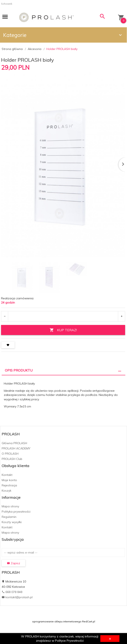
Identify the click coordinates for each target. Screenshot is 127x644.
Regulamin (9, 517)
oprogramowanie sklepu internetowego (57, 621)
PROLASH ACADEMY (16, 448)
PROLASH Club (12, 459)
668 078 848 (12, 592)
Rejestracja (9, 485)
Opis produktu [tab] (19, 370)
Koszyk (7, 491)
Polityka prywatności (16, 512)
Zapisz (14, 563)
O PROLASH (10, 454)
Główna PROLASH (14, 443)
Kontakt (7, 475)
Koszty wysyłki (12, 522)
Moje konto (9, 480)
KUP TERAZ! (63, 330)
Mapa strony (10, 506)
